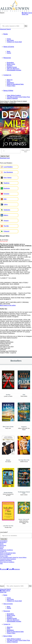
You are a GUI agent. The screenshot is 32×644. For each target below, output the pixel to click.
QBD (5, 199)
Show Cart (25, 14)
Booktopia (7, 188)
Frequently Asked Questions (8, 559)
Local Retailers (8, 167)
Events (9, 53)
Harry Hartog (8, 178)
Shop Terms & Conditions (7, 562)
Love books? (4, 532)
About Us (10, 80)
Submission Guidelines (6, 550)
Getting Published (12, 98)
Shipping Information (6, 560)
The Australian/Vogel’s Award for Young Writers (13, 557)
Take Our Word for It (13, 69)
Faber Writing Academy (14, 95)
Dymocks (6, 194)
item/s (27, 13)
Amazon (6, 221)
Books (6, 34)
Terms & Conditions (6, 554)
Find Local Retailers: (6, 163)
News (9, 51)
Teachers (10, 66)
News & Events (9, 47)
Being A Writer (8, 91)
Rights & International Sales (15, 84)
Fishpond (6, 231)
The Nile (6, 226)
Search (2, 13)
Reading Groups (12, 67)
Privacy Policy (11, 86)
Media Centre (11, 64)
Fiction (9, 39)
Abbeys (6, 215)
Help (1, 563)
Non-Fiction (10, 40)
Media (2, 544)
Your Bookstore (8, 172)
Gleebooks (7, 210)
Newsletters (10, 83)
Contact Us (7, 75)
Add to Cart (5, 156)
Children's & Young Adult (14, 42)
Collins (6, 204)
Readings (6, 183)
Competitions (4, 541)
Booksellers (10, 63)
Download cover (5, 158)
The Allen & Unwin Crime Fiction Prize (18, 97)
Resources (7, 58)
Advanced (5, 29)
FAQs (9, 81)
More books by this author (8, 305)
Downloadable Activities (14, 70)
